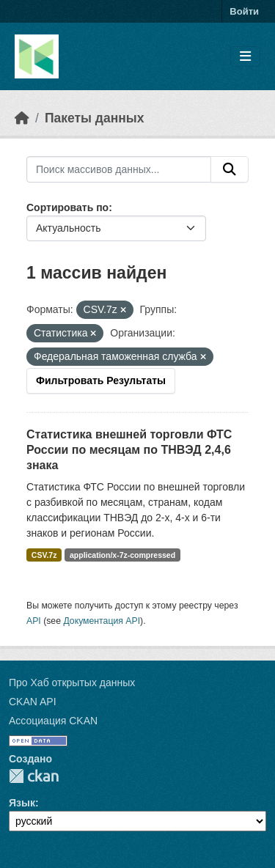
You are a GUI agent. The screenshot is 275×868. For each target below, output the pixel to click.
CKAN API (33, 702)
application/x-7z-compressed (122, 555)
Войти (244, 11)
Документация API (102, 621)
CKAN (34, 776)
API (34, 621)
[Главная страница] (22, 118)
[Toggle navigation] (245, 57)
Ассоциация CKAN (53, 721)
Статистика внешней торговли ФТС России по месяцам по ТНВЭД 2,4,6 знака (129, 450)
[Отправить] (230, 169)
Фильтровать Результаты (101, 380)
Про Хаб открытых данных (72, 683)
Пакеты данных (95, 118)
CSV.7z (44, 555)
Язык (22, 803)
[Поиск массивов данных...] (119, 169)
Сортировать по (67, 207)
